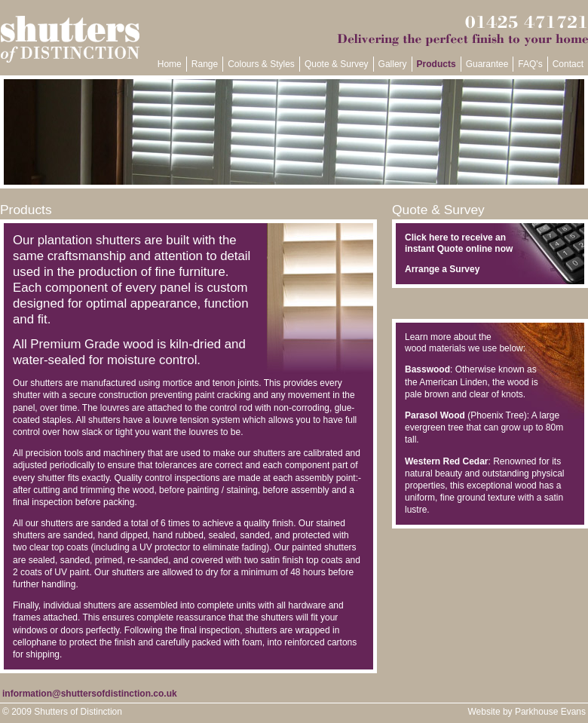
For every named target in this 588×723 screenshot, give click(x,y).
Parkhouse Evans (550, 712)
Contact (568, 64)
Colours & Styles (261, 64)
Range (205, 64)
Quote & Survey (337, 64)
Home (170, 64)
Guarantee (487, 64)
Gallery (393, 64)
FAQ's (530, 64)
